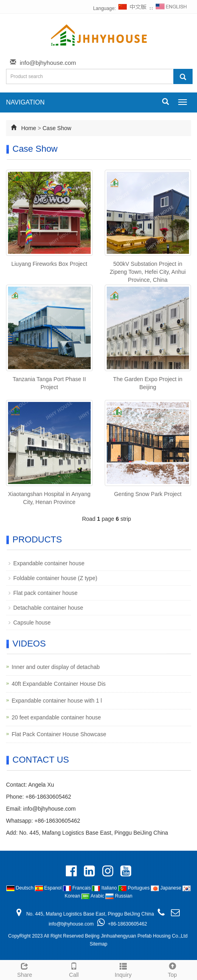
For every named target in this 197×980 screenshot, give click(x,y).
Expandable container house (49, 563)
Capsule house (32, 623)
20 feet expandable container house (56, 717)
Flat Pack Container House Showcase (59, 734)
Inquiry (123, 969)
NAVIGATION (25, 102)
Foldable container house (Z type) (55, 578)
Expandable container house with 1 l (57, 701)
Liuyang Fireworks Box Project (49, 264)
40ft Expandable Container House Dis (59, 684)
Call (74, 969)
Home (29, 128)
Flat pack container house (45, 593)
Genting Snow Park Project (148, 494)
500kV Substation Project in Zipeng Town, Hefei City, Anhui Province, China (148, 272)
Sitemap (98, 944)
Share (25, 969)
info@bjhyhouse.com (48, 63)
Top (172, 969)
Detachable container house (48, 608)
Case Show (57, 128)
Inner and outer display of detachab (56, 667)
